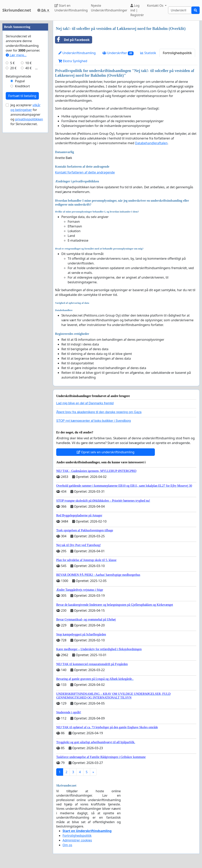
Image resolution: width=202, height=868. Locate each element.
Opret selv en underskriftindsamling (106, 452)
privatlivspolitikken (29, 119)
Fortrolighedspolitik (177, 53)
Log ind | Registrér (137, 10)
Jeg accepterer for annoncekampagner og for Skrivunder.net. (27, 115)
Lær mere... (16, 55)
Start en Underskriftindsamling (71, 8)
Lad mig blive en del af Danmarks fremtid (85, 403)
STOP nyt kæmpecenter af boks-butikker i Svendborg (94, 421)
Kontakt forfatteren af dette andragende (85, 172)
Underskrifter (118, 53)
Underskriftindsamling (77, 53)
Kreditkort (22, 86)
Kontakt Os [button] (156, 6)
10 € (28, 63)
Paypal (20, 81)
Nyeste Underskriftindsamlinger (109, 8)
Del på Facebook (72, 40)
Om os (67, 845)
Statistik (148, 53)
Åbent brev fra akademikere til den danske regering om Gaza (99, 412)
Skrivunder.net (17, 10)
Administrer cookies (77, 840)
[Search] (180, 10)
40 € (28, 68)
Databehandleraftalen (151, 143)
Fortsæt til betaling (22, 96)
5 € (12, 63)
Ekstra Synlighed (73, 61)
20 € (13, 68)
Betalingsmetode (18, 76)
